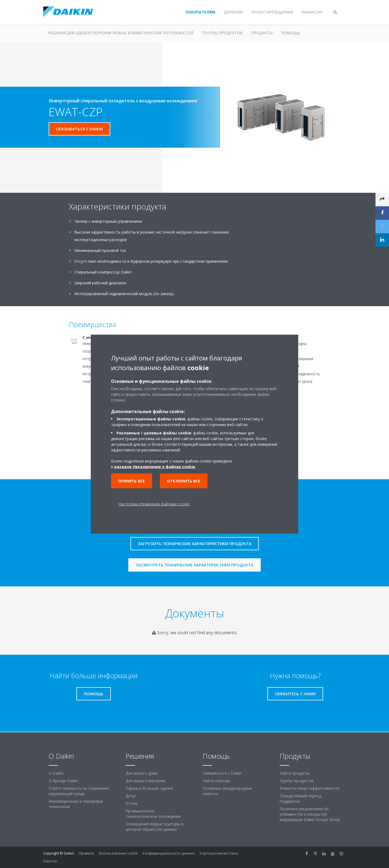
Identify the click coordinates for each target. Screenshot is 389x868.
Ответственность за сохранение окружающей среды (79, 791)
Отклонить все (184, 481)
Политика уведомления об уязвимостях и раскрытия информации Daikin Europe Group (310, 814)
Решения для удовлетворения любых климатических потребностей (120, 33)
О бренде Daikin (63, 781)
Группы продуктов (222, 33)
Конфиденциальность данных (169, 853)
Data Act (50, 861)
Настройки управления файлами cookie (154, 504)
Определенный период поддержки (300, 798)
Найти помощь (216, 781)
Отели (131, 803)
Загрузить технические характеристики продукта (195, 543)
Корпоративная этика (219, 853)
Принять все (132, 481)
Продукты (262, 33)
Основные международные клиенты (227, 791)
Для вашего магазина (145, 781)
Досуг (131, 796)
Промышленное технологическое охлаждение (153, 814)
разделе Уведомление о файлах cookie (155, 466)
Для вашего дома (142, 773)
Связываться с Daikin (222, 773)
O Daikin (56, 773)
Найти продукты (295, 773)
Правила (86, 853)
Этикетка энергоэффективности (309, 788)
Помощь (291, 33)
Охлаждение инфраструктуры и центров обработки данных (155, 827)
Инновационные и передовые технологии (76, 804)
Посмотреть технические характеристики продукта (194, 565)
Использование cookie (118, 853)
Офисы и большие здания (149, 788)
